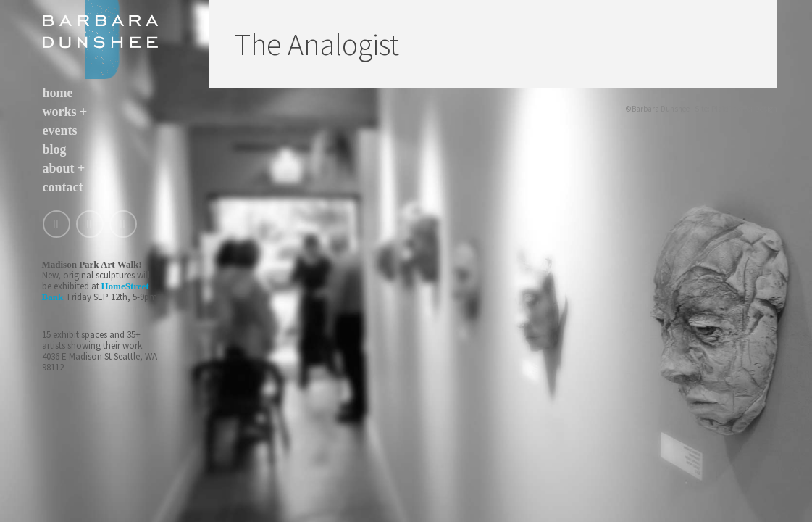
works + (65, 112)
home (58, 93)
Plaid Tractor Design (744, 109)
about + (64, 168)
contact (63, 187)
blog (55, 149)
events (60, 130)
